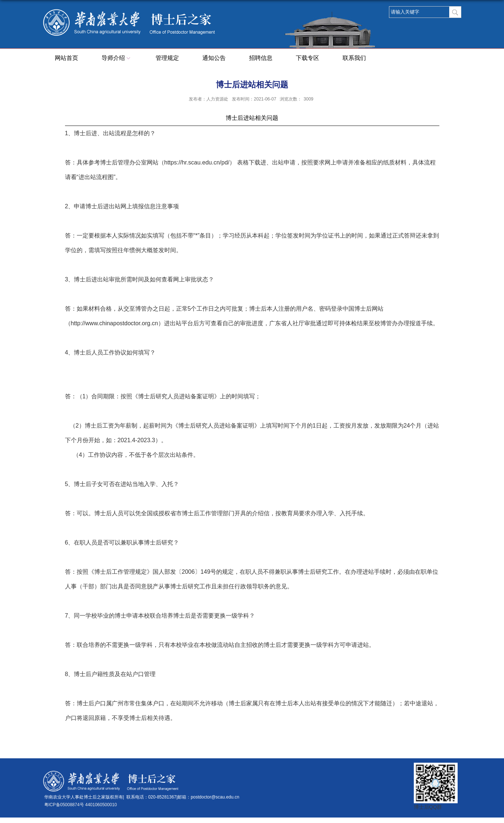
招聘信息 (261, 58)
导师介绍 (117, 58)
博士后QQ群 (428, 807)
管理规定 (167, 58)
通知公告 (214, 58)
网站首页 (66, 58)
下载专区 (308, 58)
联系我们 (354, 58)
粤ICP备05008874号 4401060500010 (81, 805)
